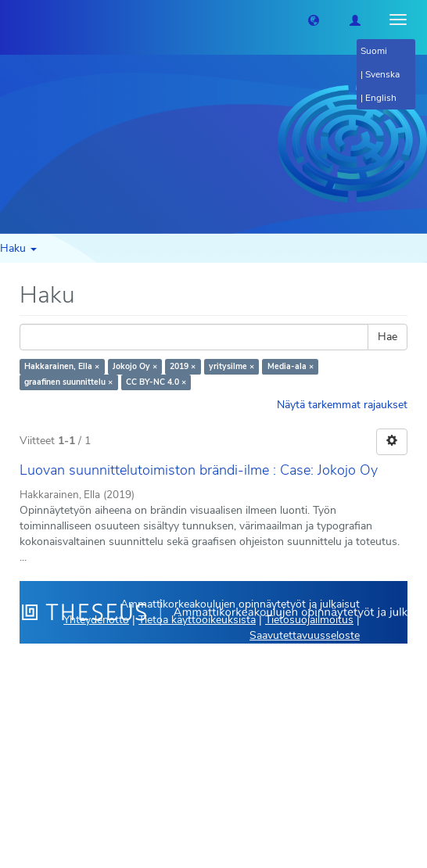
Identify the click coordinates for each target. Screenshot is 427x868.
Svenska (382, 74)
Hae (388, 337)
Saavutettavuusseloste (305, 635)
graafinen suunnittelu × (68, 382)
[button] (314, 20)
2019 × (183, 366)
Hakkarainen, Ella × (62, 366)
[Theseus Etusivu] (12, 20)
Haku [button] (18, 248)
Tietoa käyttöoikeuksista (197, 620)
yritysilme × (231, 366)
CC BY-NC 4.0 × (156, 382)
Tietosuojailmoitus (309, 620)
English (381, 98)
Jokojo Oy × (135, 366)
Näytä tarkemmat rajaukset (342, 405)
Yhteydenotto (96, 620)
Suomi (374, 51)
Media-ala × (291, 366)
